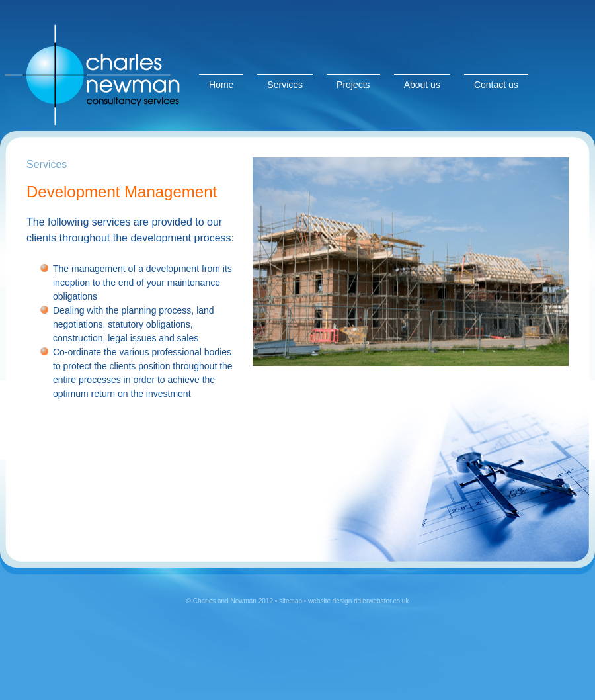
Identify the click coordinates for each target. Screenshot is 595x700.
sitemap (291, 601)
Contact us (496, 85)
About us (422, 85)
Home (221, 85)
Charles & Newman (99, 66)
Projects (353, 85)
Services (285, 85)
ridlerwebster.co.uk (380, 601)
